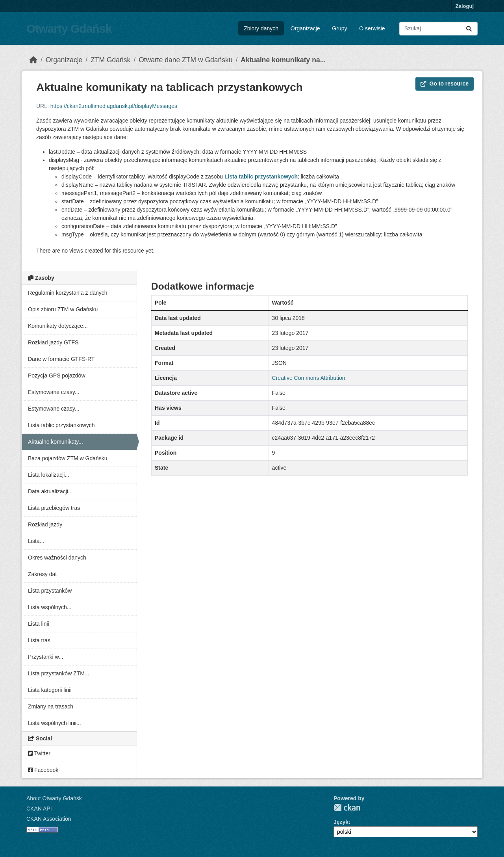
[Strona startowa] (33, 60)
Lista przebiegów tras (54, 508)
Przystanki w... (45, 657)
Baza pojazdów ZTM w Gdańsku (68, 458)
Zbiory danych (261, 28)
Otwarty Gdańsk (69, 29)
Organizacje (305, 28)
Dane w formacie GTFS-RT (61, 359)
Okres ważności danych (57, 558)
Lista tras (39, 640)
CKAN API (39, 809)
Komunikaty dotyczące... (58, 326)
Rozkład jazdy (45, 524)
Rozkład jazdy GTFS (53, 342)
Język (341, 822)
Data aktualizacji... (50, 491)
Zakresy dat (42, 574)
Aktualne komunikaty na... (283, 60)
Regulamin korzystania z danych (68, 293)
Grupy (339, 28)
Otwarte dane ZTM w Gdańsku (185, 60)
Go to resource (445, 84)
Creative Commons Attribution (309, 378)
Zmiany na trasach (51, 706)
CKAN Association (49, 819)
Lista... (36, 541)
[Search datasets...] (438, 29)
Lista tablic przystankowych (61, 425)
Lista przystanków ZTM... (59, 673)
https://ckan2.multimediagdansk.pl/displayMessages (114, 106)
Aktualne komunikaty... (56, 442)
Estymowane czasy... (54, 392)
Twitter (39, 753)
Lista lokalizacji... (49, 475)
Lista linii (39, 624)
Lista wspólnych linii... (55, 723)
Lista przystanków (50, 591)
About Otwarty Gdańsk (54, 798)
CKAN (347, 808)
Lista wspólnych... (50, 607)
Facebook (43, 770)
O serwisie (372, 28)
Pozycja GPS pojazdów (57, 376)
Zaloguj (465, 6)
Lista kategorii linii (50, 690)
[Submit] (469, 29)
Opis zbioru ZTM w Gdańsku (63, 309)
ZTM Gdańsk (110, 60)
